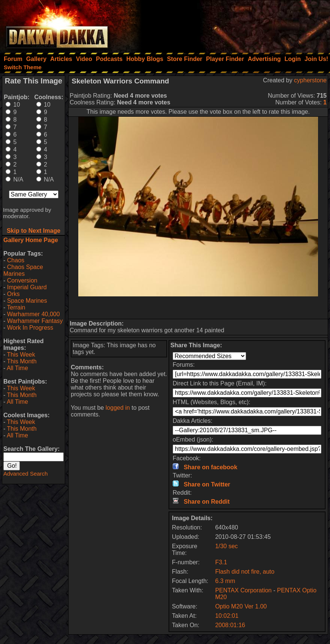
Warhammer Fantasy (35, 321)
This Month (22, 361)
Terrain (16, 307)
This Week (21, 355)
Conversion (22, 280)
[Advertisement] (229, 24)
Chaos (16, 260)
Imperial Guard (27, 287)
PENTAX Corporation (243, 590)
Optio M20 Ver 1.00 (241, 606)
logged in (118, 408)
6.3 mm (225, 581)
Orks (13, 294)
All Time (17, 368)
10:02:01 (227, 616)
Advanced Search (25, 474)
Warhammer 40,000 (34, 314)
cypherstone (310, 80)
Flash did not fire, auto (245, 572)
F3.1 (221, 562)
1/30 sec (226, 546)
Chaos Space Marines (23, 270)
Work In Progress (30, 328)
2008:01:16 (230, 625)
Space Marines (27, 301)
